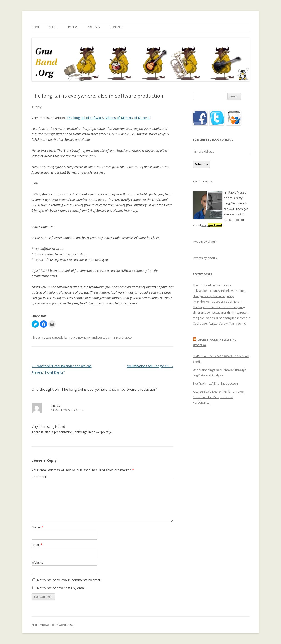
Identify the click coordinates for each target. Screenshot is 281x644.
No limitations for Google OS (150, 366)
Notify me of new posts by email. (61, 588)
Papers (73, 27)
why (212, 225)
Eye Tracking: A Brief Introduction (215, 383)
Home (36, 27)
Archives (94, 27)
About (53, 27)
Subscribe (201, 164)
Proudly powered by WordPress (52, 625)
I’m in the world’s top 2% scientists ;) (217, 302)
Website (37, 562)
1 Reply (37, 107)
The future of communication (213, 285)
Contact (116, 27)
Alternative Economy (77, 337)
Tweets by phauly (205, 241)
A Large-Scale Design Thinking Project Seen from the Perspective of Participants (219, 397)
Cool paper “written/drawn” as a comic (219, 323)
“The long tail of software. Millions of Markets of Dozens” (108, 118)
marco (56, 405)
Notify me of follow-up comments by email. (69, 580)
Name (37, 527)
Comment (39, 477)
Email (37, 545)
